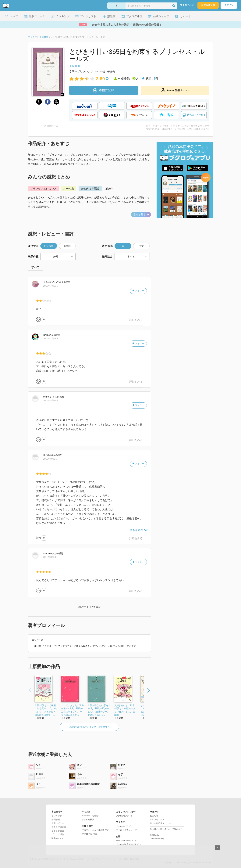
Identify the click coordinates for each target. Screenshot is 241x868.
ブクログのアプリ (124, 826)
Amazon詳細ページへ (175, 90)
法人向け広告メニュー (160, 823)
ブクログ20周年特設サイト (128, 844)
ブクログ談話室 (59, 827)
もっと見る (141, 214)
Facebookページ (158, 839)
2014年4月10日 (51, 401)
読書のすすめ (58, 838)
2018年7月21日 (51, 286)
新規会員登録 (208, 5)
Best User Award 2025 (126, 841)
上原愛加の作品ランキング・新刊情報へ (89, 727)
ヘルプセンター (157, 819)
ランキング (57, 816)
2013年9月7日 (50, 459)
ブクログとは (187, 5)
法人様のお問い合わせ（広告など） (167, 829)
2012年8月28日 (51, 557)
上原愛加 (75, 66)
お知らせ (154, 816)
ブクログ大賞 (58, 831)
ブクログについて (124, 816)
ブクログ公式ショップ (126, 830)
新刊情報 (56, 819)
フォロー (138, 291)
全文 (141, 246)
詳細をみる (136, 320)
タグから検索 (88, 819)
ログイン (229, 5)
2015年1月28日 (51, 339)
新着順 (67, 246)
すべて (35, 267)
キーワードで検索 (90, 816)
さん (53, 282)
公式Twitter (155, 835)
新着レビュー (58, 823)
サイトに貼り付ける (48, 126)
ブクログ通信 (58, 834)
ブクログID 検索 (89, 834)
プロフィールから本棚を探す (95, 830)
